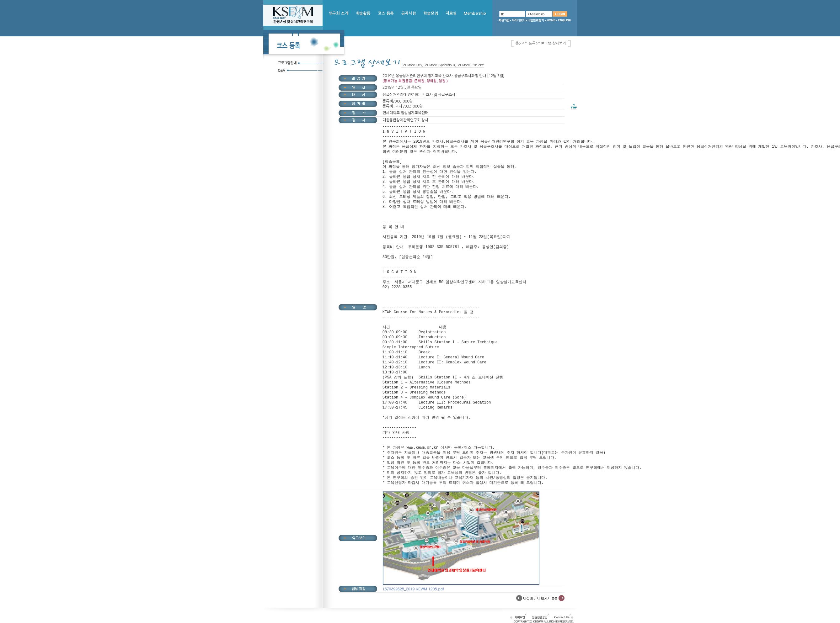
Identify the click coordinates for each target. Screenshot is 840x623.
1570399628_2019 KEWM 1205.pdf (413, 589)
